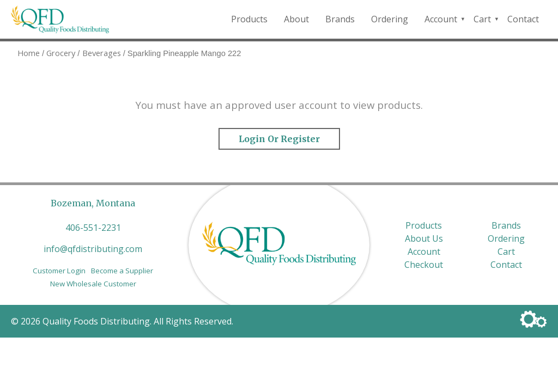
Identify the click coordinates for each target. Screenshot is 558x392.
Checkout (424, 265)
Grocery (61, 53)
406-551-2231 (93, 228)
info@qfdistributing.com (93, 249)
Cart (482, 19)
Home (29, 53)
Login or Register (279, 139)
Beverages (102, 53)
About (296, 19)
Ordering (390, 19)
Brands (340, 19)
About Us (424, 238)
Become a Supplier (122, 271)
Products (249, 19)
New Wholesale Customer (93, 284)
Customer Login (59, 271)
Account (441, 19)
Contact (523, 19)
